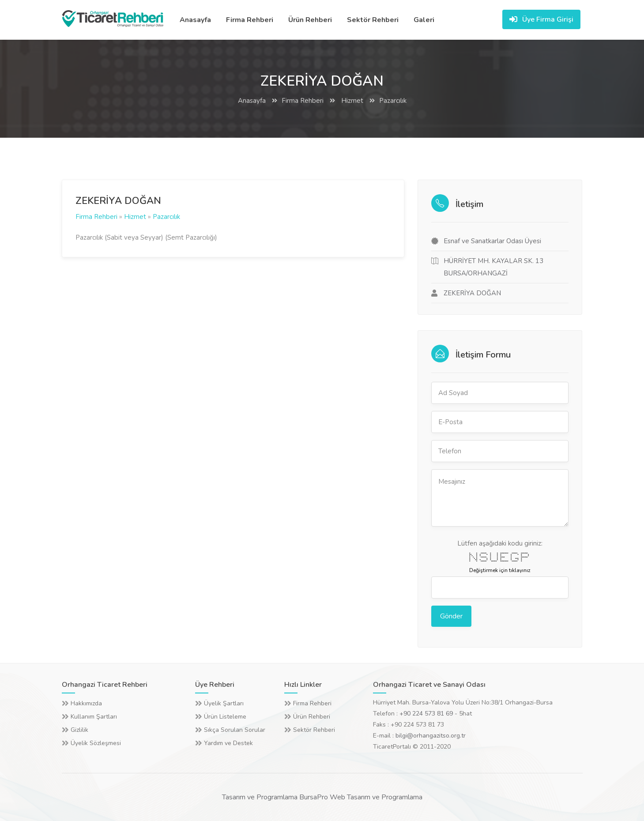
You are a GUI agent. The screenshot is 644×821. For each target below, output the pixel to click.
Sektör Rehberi (373, 20)
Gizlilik (79, 730)
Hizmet (351, 101)
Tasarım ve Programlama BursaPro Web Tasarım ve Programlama (322, 797)
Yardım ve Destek (228, 743)
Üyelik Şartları (224, 703)
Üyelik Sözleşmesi (96, 743)
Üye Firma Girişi (541, 19)
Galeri (424, 20)
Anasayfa (195, 20)
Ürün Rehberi (310, 20)
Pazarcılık (393, 101)
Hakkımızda (86, 703)
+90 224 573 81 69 (426, 714)
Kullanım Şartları (94, 717)
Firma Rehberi (250, 20)
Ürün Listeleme (225, 717)
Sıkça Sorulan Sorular (235, 730)
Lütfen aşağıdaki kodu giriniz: (500, 543)
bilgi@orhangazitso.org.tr (431, 736)
